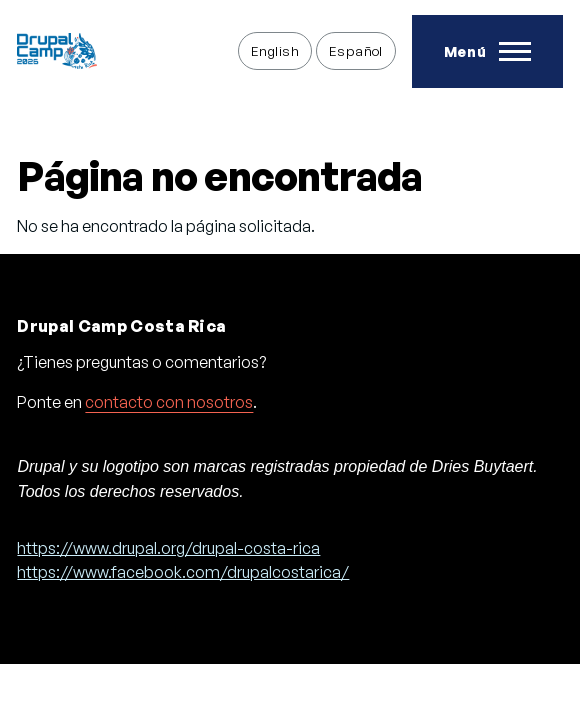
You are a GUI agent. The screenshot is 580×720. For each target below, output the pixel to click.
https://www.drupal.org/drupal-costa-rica (168, 548)
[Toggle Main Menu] (487, 51)
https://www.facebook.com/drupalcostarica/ (183, 572)
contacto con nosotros (169, 402)
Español (356, 50)
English (275, 50)
